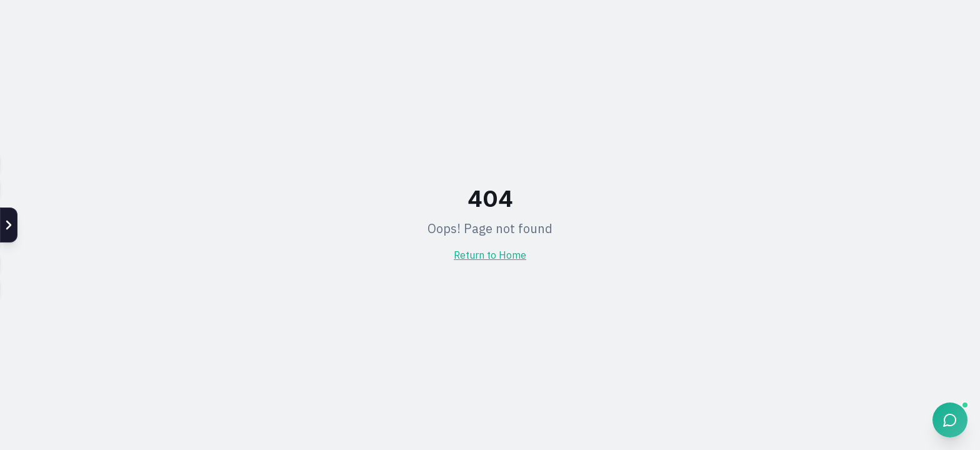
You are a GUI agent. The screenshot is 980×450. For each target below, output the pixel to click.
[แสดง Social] (9, 225)
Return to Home (490, 256)
